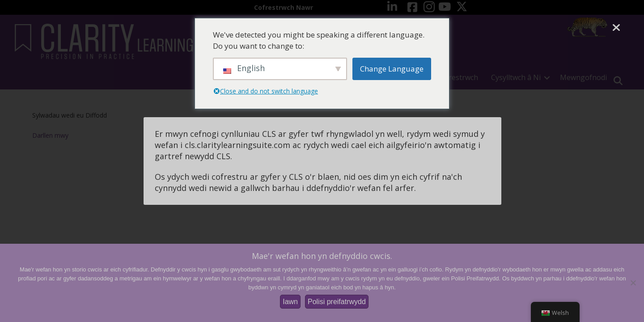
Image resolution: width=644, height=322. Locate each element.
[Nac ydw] (633, 283)
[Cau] (616, 28)
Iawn (290, 302)
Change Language (392, 69)
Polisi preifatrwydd (337, 302)
